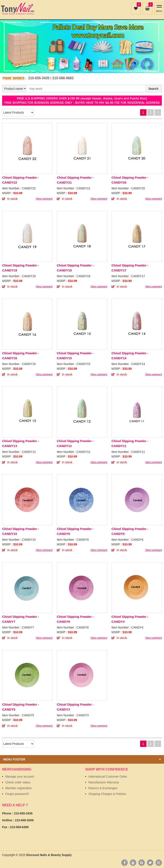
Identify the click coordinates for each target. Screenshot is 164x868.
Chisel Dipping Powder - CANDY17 (130, 268)
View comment (44, 199)
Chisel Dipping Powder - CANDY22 (21, 180)
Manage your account (20, 777)
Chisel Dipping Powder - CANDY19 (21, 268)
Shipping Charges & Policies (107, 794)
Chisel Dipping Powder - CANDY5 (21, 707)
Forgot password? (17, 794)
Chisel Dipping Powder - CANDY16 (21, 356)
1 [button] (80, 69)
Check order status (18, 782)
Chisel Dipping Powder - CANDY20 (130, 180)
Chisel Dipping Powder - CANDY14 (130, 356)
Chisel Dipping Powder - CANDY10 (21, 531)
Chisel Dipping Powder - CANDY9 (75, 531)
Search (153, 89)
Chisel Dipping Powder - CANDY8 (75, 619)
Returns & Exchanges (103, 788)
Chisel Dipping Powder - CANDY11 (130, 443)
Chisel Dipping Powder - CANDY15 (75, 356)
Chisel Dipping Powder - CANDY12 (75, 443)
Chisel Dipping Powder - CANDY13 (21, 443)
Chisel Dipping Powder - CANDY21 (75, 180)
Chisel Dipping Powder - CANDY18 (75, 268)
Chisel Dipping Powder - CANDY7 (21, 619)
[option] (82, 44)
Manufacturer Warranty (104, 782)
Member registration (19, 788)
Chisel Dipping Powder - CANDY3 (75, 707)
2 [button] (84, 69)
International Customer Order (108, 777)
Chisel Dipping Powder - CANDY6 (130, 531)
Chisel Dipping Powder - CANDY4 (130, 619)
